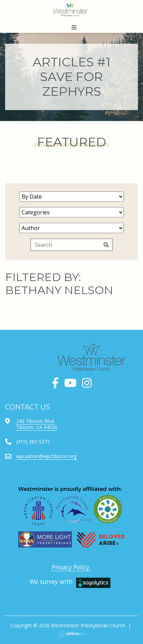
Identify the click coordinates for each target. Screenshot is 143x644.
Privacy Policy (71, 567)
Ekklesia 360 (72, 634)
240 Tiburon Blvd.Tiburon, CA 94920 (37, 424)
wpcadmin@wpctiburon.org (46, 456)
